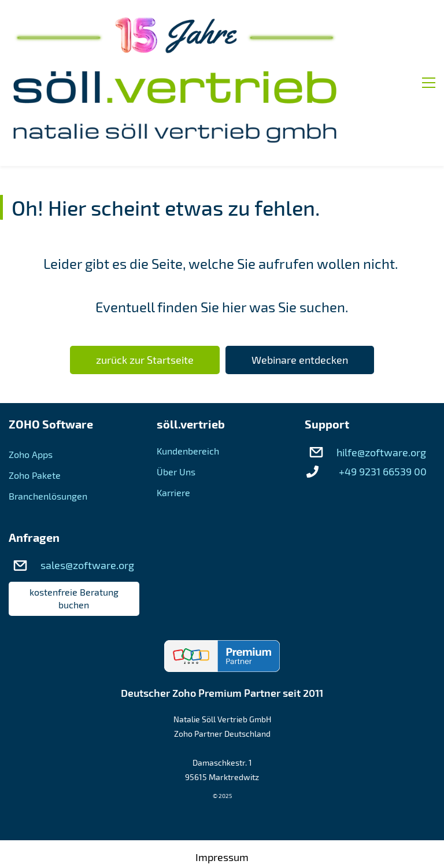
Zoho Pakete (35, 400)
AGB (222, 812)
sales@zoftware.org (87, 490)
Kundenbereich (188, 376)
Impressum (222, 782)
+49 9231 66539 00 (383, 397)
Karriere (173, 418)
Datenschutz (222, 843)
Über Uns (176, 397)
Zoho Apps (31, 380)
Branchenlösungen (48, 421)
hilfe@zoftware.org (381, 378)
